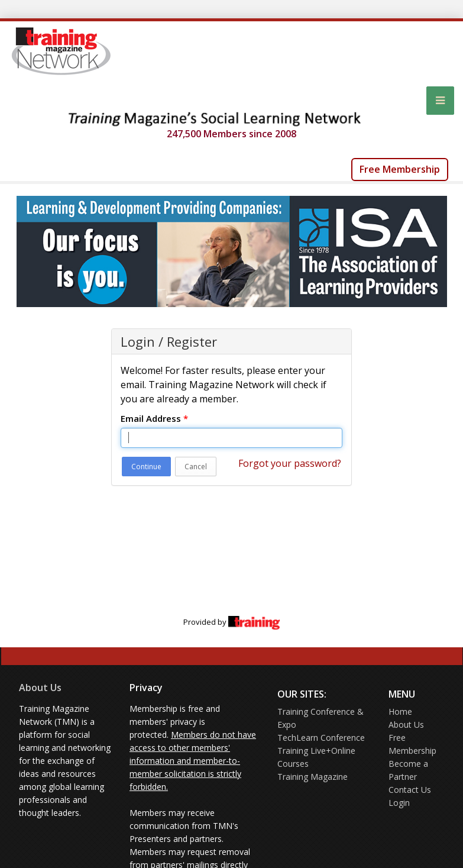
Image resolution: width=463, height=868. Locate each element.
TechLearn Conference (321, 738)
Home (400, 711)
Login (399, 803)
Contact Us (410, 790)
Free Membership (400, 169)
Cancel (196, 467)
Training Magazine (313, 777)
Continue (146, 467)
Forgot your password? (290, 463)
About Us (40, 688)
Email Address (154, 418)
